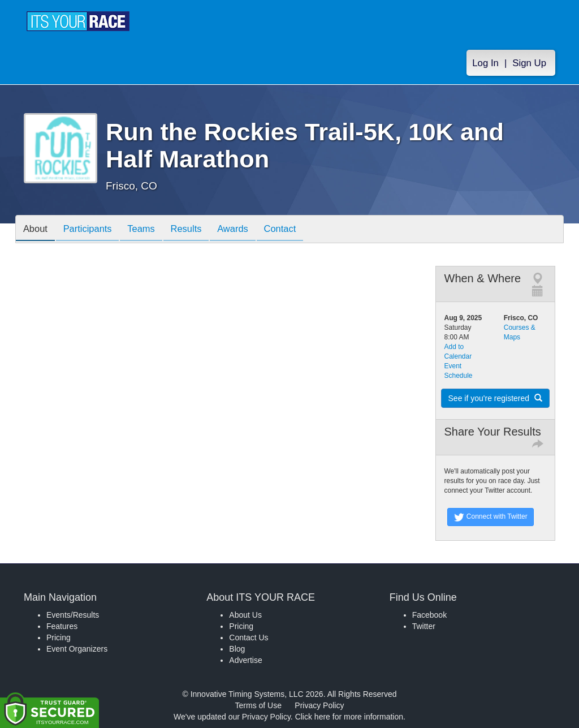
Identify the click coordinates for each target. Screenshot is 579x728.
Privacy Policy (319, 705)
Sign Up (529, 63)
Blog (237, 649)
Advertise (245, 660)
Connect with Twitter (491, 517)
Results (197, 230)
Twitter (424, 626)
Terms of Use (258, 705)
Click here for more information (349, 717)
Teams (149, 230)
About (37, 230)
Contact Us (249, 637)
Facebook (429, 615)
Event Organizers (77, 649)
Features (62, 626)
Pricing (59, 637)
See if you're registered (495, 398)
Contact (297, 230)
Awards (247, 230)
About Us (245, 615)
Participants (92, 230)
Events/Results (73, 615)
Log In (485, 63)
